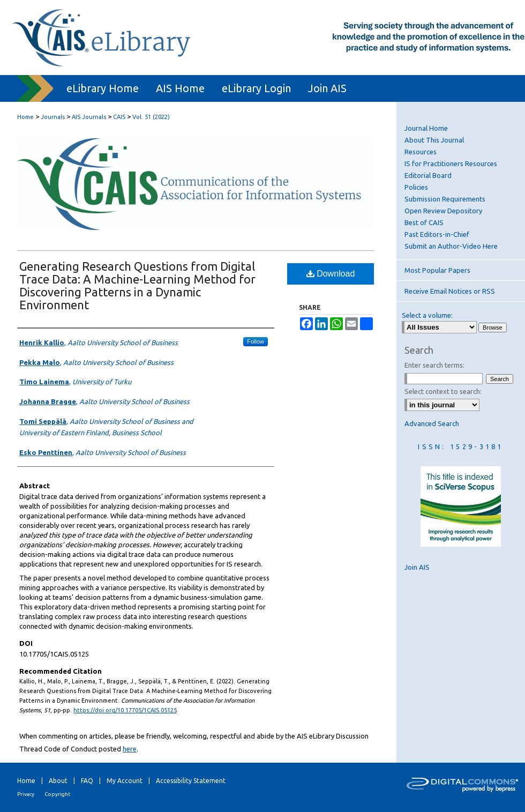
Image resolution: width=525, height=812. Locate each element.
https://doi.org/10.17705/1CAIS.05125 (125, 710)
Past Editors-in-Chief (437, 234)
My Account (125, 781)
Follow (256, 341)
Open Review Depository (443, 211)
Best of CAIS (424, 222)
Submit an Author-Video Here (451, 246)
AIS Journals (89, 117)
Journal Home (426, 128)
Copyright (57, 794)
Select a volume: (427, 315)
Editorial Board (428, 175)
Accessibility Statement (191, 781)
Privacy (26, 794)
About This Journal (434, 140)
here (130, 749)
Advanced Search (432, 423)
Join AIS (417, 567)
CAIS (119, 117)
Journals (53, 117)
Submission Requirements (445, 199)
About (58, 781)
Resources (421, 152)
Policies (416, 187)
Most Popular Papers (437, 270)
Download (331, 274)
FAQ (87, 781)
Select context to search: (443, 391)
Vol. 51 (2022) (151, 117)
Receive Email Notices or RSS (450, 291)
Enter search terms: (434, 365)
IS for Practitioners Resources (451, 163)
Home (25, 117)
